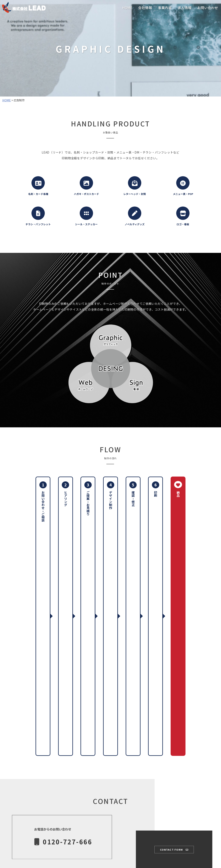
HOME (127, 8)
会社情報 (145, 8)
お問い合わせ (208, 8)
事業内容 (165, 8)
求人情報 (185, 8)
